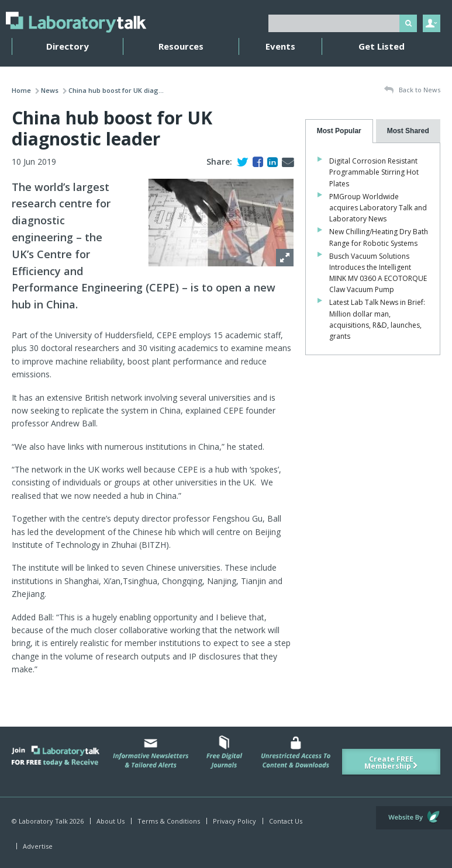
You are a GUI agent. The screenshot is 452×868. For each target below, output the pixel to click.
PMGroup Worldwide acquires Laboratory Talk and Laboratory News (378, 208)
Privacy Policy (234, 821)
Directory (68, 46)
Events (280, 46)
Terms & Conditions (169, 821)
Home (21, 90)
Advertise (38, 846)
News (50, 90)
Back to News (412, 90)
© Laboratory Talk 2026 (48, 821)
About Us (111, 821)
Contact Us (286, 821)
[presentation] (339, 131)
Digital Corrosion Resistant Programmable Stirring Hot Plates (374, 172)
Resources (181, 46)
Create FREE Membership (391, 763)
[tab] (339, 131)
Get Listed (382, 46)
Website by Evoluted (414, 818)
